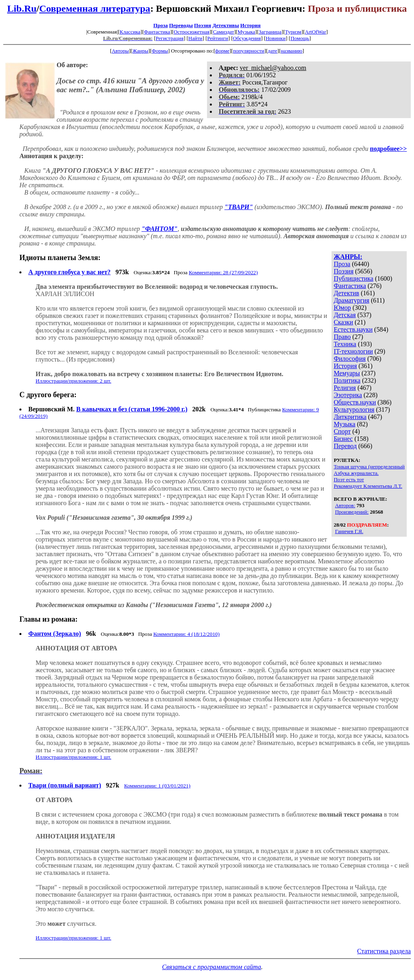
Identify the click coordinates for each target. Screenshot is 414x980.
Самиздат (224, 32)
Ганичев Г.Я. (349, 531)
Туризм (293, 32)
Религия (345, 388)
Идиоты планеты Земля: (60, 258)
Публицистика (353, 278)
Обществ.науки (355, 402)
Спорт (342, 431)
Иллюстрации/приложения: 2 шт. (73, 381)
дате (272, 51)
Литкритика (350, 417)
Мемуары (347, 373)
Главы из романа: (49, 619)
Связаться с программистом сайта (212, 967)
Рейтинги (218, 38)
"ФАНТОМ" (159, 229)
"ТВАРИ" (239, 207)
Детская (345, 315)
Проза (161, 25)
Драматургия (351, 300)
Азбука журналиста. (356, 473)
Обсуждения (247, 38)
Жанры (140, 51)
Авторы (120, 51)
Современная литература (95, 8)
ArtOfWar (315, 32)
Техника (345, 344)
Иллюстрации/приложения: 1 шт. (73, 757)
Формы (160, 51)
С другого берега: (48, 395)
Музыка (247, 32)
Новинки (276, 38)
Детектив (346, 293)
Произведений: (352, 512)
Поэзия (203, 25)
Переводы (181, 25)
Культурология (354, 410)
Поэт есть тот (349, 479)
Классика (130, 32)
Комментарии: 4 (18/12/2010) (186, 634)
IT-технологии (353, 351)
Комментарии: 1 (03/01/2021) (157, 786)
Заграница (270, 32)
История (250, 25)
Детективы (226, 25)
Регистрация (170, 38)
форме (222, 51)
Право (342, 337)
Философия (350, 359)
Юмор (342, 308)
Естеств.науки (353, 329)
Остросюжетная (192, 32)
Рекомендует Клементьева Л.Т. (368, 486)
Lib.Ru (22, 8)
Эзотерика (348, 395)
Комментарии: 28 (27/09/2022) (223, 272)
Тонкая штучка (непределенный (369, 467)
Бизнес (343, 439)
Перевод (345, 446)
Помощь (300, 38)
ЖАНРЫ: (348, 257)
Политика (347, 380)
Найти (195, 38)
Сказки (343, 322)
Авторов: (345, 505)
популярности (249, 51)
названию (292, 51)
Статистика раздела (384, 951)
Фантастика (157, 32)
